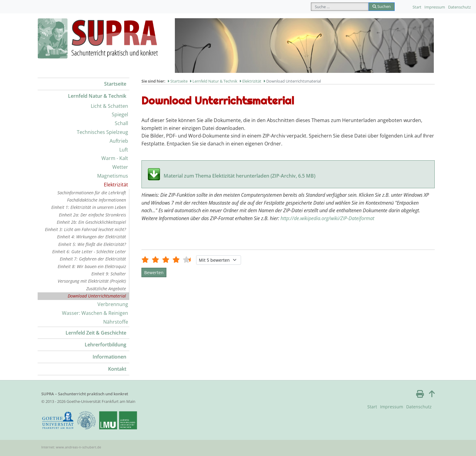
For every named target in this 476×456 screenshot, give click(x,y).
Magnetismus (113, 176)
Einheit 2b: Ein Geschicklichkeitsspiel (91, 222)
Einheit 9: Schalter (109, 274)
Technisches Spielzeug (102, 132)
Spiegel (120, 114)
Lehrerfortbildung (105, 345)
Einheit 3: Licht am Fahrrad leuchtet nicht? (85, 229)
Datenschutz (459, 7)
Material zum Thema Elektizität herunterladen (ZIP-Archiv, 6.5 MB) (240, 176)
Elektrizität (116, 185)
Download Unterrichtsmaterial (97, 296)
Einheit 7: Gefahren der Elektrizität (93, 259)
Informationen (109, 357)
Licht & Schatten (109, 106)
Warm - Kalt (115, 158)
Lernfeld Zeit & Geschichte (96, 333)
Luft (124, 150)
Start (417, 7)
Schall (121, 123)
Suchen (382, 6)
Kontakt (117, 369)
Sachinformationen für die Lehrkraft (92, 193)
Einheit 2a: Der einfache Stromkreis (92, 215)
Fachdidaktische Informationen (97, 200)
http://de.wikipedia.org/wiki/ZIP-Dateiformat (327, 218)
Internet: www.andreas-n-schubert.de (71, 447)
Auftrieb (119, 141)
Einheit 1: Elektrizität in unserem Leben (89, 207)
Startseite (115, 84)
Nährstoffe (116, 322)
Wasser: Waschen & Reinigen (95, 313)
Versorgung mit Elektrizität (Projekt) (92, 281)
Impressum (435, 7)
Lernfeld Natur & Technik (97, 96)
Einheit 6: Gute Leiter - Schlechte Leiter (89, 252)
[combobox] (340, 7)
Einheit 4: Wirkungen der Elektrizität (92, 237)
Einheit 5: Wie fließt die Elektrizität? (92, 244)
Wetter (120, 167)
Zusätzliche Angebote (106, 289)
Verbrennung (113, 304)
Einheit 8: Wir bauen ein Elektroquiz (92, 266)
